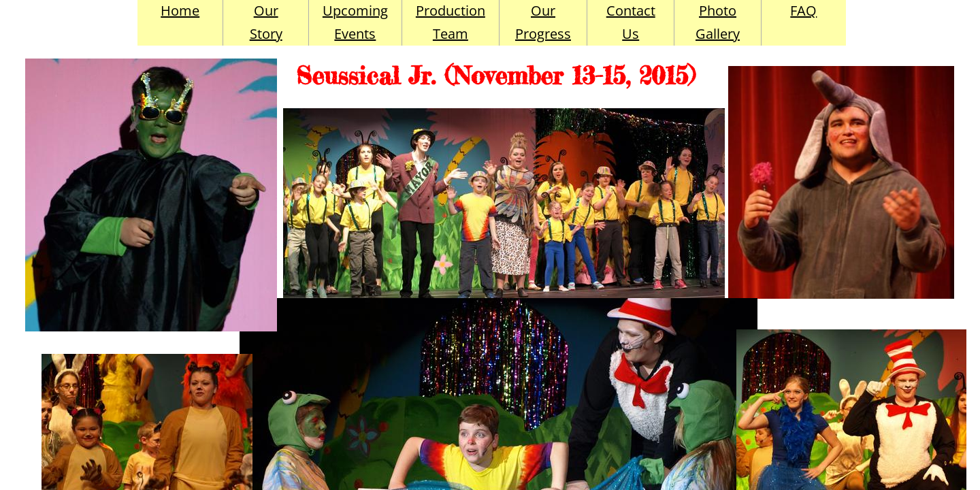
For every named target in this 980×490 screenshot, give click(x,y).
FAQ (803, 11)
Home (180, 11)
